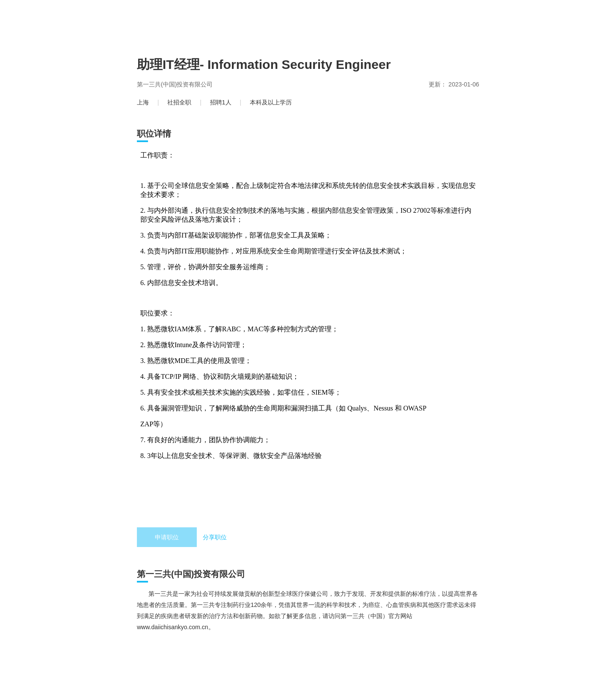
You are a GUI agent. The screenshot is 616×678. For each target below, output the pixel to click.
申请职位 (167, 537)
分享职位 (215, 537)
